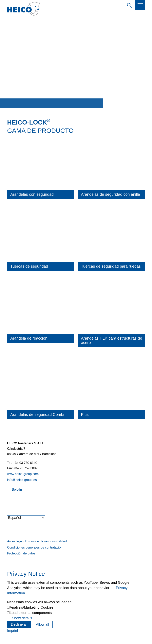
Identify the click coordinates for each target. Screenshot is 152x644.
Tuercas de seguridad (29, 266)
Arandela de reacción (29, 338)
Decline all (19, 624)
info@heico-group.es (22, 480)
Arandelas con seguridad (32, 194)
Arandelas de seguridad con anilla (110, 194)
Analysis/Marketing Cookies (32, 607)
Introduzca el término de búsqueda (129, 5)
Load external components (31, 613)
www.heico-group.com (23, 474)
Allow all (42, 624)
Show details (22, 618)
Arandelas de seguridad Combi (37, 415)
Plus (85, 415)
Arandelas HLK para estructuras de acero (112, 340)
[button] (140, 5)
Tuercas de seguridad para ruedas (111, 266)
